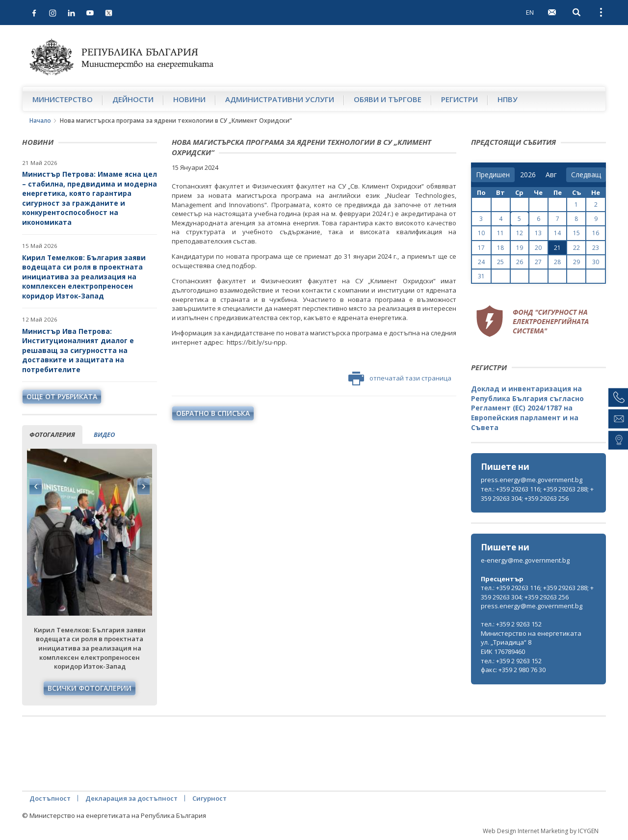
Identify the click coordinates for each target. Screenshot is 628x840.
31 (481, 276)
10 (481, 233)
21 (557, 248)
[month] (553, 175)
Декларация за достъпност (131, 798)
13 (538, 233)
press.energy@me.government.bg (532, 480)
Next (143, 487)
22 (576, 248)
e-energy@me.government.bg (525, 560)
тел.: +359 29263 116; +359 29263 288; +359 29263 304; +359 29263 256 (537, 494)
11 (500, 233)
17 (481, 248)
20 (538, 248)
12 (520, 233)
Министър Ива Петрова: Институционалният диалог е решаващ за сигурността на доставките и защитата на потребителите (78, 350)
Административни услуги (280, 99)
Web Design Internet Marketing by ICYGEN (541, 831)
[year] (528, 175)
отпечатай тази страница (400, 379)
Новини (189, 99)
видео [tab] (104, 434)
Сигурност (209, 798)
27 (538, 262)
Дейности (133, 99)
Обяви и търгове (388, 99)
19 (520, 248)
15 (576, 233)
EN (530, 12)
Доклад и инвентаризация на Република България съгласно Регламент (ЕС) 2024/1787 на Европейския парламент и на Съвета (527, 408)
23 (596, 248)
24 (481, 262)
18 (500, 248)
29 (576, 262)
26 (520, 262)
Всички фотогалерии (90, 688)
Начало (40, 121)
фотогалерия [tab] (52, 434)
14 (557, 233)
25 (500, 262)
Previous (36, 487)
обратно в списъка (213, 413)
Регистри (459, 99)
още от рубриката (62, 396)
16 (596, 233)
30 (596, 262)
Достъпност (50, 798)
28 (557, 262)
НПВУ (508, 99)
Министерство (63, 99)
